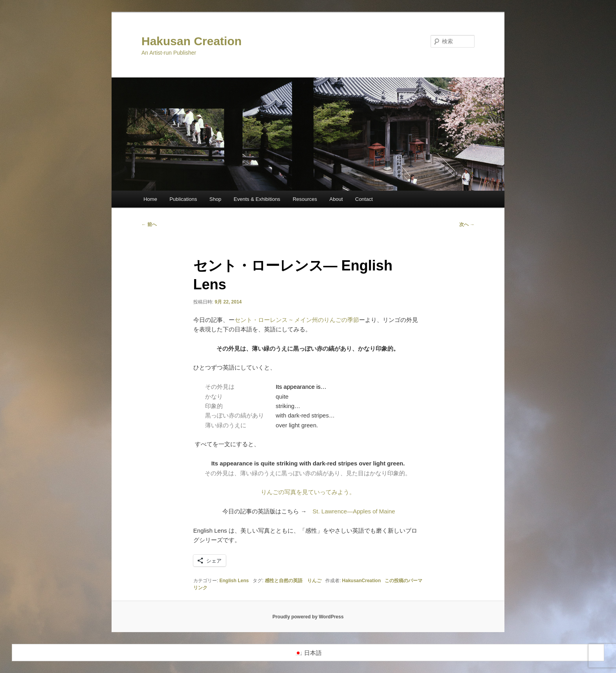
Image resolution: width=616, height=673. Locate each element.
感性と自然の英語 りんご (293, 581)
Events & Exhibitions (257, 199)
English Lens (234, 581)
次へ (467, 224)
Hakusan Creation (192, 41)
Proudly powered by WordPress (308, 617)
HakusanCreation (362, 581)
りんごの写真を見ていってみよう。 (308, 492)
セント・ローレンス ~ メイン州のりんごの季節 (297, 320)
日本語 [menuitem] (313, 653)
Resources (305, 199)
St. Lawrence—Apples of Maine (354, 511)
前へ (149, 224)
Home (150, 199)
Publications (183, 199)
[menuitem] (308, 653)
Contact (364, 199)
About (336, 199)
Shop (215, 199)
